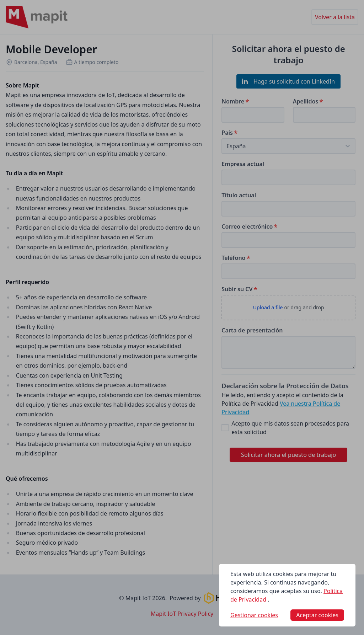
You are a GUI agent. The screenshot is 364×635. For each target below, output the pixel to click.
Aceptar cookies (317, 615)
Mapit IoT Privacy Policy (182, 614)
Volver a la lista (335, 17)
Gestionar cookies (254, 615)
